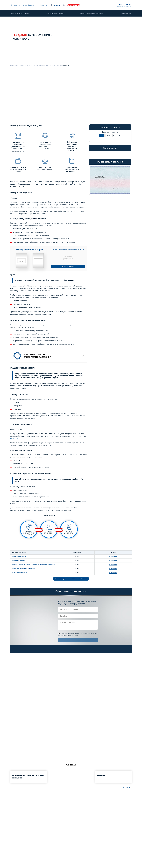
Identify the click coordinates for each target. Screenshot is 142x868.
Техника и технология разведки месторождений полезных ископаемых (34, 565)
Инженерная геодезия (19, 556)
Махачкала (76, 5)
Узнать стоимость (68, 266)
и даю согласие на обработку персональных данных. (78, 635)
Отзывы (45, 5)
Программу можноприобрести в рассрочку (37, 356)
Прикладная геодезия (19, 561)
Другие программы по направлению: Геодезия (71, 579)
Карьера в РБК (54, 5)
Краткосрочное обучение (20, 14)
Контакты (64, 5)
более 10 (117, 136)
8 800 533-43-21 (88, 5)
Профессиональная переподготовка (92, 14)
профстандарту (16, 438)
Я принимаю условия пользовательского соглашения (75, 634)
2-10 (108, 136)
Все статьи (126, 788)
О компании (36, 5)
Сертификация (126, 14)
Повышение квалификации (54, 14)
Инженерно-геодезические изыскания (24, 569)
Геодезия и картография (19, 573)
